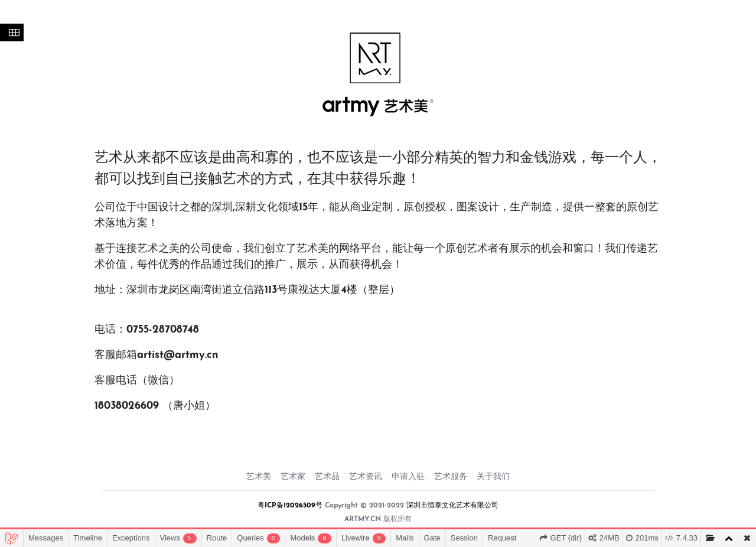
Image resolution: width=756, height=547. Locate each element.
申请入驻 (408, 477)
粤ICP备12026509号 (290, 506)
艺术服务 (451, 477)
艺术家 (293, 477)
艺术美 (259, 477)
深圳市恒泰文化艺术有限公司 (452, 506)
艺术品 (327, 477)
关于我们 (493, 477)
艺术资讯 (366, 477)
